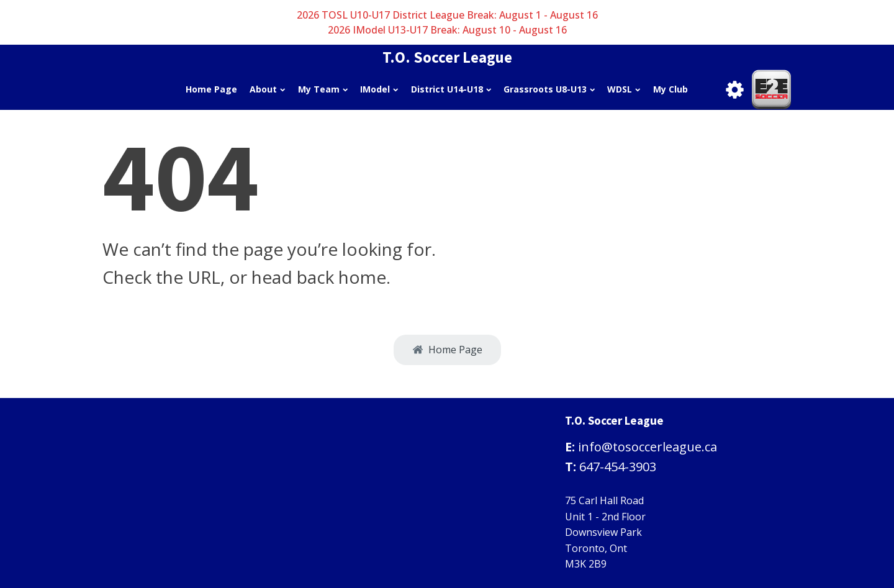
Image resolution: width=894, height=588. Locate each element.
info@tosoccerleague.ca (648, 447)
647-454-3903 (618, 467)
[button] (447, 350)
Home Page (211, 89)
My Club (670, 89)
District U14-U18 (451, 89)
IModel (379, 89)
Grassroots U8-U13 (549, 89)
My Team (323, 89)
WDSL (624, 89)
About (267, 89)
